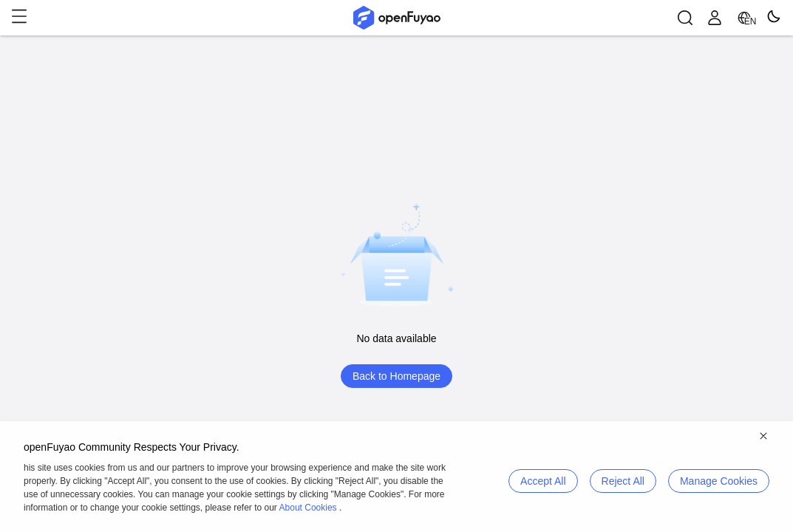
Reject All (623, 481)
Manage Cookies (719, 481)
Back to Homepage (396, 376)
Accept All (543, 481)
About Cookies (308, 508)
